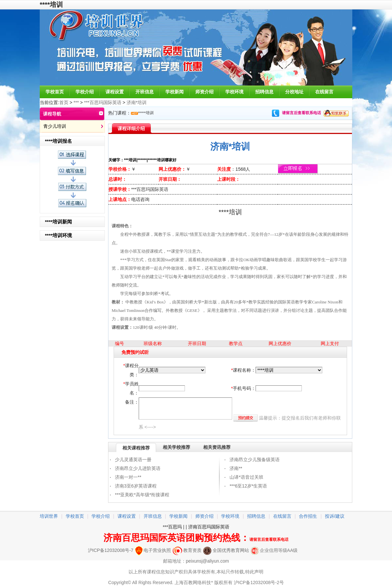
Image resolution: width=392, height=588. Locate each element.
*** (76, 102)
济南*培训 (137, 102)
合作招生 (308, 516)
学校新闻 (175, 92)
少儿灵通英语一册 (133, 460)
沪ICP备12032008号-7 (111, 550)
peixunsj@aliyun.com (208, 561)
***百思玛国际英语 (103, 102)
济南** (236, 468)
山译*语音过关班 (246, 477)
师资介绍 (204, 92)
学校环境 (234, 92)
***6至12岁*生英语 (248, 486)
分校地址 (294, 92)
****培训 (146, 113)
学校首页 (55, 92)
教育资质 (187, 550)
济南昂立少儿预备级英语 (255, 460)
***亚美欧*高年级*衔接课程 (142, 495)
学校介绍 (85, 92)
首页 (64, 102)
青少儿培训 (55, 126)
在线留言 (324, 92)
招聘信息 (264, 92)
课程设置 (115, 92)
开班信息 (145, 92)
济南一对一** (128, 477)
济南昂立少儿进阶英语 (138, 468)
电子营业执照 (153, 550)
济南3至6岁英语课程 (136, 486)
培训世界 (49, 516)
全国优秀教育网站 (226, 550)
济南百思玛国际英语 (209, 527)
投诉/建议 (335, 516)
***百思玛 (172, 527)
